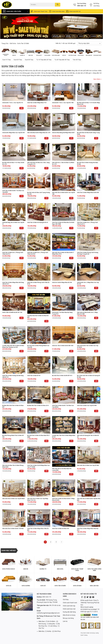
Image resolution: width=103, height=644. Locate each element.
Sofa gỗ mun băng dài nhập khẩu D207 (63, 133)
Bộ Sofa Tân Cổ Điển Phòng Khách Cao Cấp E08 (38, 346)
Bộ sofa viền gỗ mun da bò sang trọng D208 (88, 133)
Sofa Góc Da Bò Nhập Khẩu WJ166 (62, 282)
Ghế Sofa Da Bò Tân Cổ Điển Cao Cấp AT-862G (88, 346)
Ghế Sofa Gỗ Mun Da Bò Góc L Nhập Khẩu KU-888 (87, 313)
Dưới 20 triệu (18, 60)
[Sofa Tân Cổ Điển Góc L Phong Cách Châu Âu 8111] (89, 212)
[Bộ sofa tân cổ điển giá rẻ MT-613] (64, 365)
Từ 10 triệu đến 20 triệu (44, 60)
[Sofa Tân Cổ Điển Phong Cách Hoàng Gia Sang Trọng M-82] (89, 242)
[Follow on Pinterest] (90, 597)
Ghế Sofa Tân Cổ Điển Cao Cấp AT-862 (88, 465)
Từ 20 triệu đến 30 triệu (62, 60)
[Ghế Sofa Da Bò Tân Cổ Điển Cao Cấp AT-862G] (89, 335)
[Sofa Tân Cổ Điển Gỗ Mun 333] (64, 518)
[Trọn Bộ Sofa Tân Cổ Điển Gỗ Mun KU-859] (39, 303)
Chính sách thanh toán (39, 11)
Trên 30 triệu (77, 60)
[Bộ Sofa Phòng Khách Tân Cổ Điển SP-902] (14, 425)
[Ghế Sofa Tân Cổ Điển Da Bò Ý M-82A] (14, 518)
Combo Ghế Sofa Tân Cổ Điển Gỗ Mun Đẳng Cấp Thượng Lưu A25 (13, 346)
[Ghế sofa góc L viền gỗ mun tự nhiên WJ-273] (64, 152)
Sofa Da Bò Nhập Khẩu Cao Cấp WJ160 (13, 133)
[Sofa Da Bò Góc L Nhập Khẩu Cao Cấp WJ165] (89, 272)
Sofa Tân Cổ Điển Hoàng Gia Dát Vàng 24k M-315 (13, 376)
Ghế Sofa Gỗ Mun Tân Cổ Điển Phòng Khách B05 (13, 466)
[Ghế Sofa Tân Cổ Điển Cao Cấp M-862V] (14, 488)
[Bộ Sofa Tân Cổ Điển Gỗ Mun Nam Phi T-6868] (39, 425)
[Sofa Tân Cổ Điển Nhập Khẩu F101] (39, 92)
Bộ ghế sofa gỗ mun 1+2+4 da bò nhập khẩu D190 (88, 103)
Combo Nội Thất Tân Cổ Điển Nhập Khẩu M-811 (64, 436)
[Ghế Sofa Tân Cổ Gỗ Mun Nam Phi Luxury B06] (64, 456)
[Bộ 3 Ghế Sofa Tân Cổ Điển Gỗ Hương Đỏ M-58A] (89, 365)
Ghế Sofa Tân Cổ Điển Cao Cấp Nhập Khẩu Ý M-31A (38, 499)
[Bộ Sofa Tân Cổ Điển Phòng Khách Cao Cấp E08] (39, 335)
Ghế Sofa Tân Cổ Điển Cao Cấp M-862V (13, 499)
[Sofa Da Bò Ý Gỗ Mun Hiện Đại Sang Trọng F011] (64, 302)
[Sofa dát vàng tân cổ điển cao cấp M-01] (14, 212)
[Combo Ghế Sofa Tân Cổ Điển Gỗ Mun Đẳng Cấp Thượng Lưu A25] (14, 335)
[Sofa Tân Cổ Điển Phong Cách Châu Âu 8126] (39, 272)
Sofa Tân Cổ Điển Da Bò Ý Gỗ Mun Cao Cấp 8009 (13, 191)
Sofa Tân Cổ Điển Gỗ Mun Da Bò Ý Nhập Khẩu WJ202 (63, 499)
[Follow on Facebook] (82, 597)
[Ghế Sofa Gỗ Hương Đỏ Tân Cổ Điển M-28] (89, 425)
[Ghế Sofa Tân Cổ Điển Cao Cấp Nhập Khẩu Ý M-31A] (39, 488)
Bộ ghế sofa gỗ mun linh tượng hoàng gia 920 (39, 193)
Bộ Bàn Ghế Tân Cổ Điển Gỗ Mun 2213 (38, 406)
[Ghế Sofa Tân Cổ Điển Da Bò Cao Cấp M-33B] (64, 182)
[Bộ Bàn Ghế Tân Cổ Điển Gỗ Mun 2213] (39, 395)
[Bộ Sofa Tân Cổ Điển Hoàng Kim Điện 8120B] (89, 152)
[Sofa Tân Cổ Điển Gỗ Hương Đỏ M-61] (39, 212)
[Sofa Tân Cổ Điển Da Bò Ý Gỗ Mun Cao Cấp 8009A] (64, 395)
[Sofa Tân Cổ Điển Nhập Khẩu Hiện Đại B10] (89, 518)
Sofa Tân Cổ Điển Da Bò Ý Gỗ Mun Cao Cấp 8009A (63, 406)
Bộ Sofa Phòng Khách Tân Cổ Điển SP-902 (13, 436)
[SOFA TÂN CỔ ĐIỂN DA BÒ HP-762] (14, 302)
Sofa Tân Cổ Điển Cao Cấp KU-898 (87, 406)
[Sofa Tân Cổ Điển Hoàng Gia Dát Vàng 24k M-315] (14, 365)
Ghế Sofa (13, 43)
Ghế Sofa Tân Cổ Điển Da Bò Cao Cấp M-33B (64, 193)
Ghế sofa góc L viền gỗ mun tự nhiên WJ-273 (63, 163)
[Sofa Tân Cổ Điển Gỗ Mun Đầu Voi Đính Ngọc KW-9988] (64, 212)
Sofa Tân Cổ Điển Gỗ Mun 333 (61, 529)
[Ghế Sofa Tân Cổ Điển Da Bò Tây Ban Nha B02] (89, 488)
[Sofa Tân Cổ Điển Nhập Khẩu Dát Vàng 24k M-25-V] (14, 272)
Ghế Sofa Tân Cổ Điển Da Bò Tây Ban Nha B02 (89, 499)
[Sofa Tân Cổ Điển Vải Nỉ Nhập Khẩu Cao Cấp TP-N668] (39, 455)
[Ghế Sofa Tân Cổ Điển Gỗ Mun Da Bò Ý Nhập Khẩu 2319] (64, 242)
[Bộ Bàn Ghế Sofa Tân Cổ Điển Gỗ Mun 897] (14, 395)
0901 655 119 (82, 6)
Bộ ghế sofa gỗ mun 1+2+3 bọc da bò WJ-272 (13, 163)
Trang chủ (5, 43)
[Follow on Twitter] (88, 597)
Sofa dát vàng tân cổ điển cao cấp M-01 (13, 223)
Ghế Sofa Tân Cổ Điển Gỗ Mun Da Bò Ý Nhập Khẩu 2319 (63, 253)
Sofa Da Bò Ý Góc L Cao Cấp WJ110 (13, 103)
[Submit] (58, 5)
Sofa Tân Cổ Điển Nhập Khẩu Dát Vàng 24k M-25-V (13, 283)
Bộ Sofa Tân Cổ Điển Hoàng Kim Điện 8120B (88, 163)
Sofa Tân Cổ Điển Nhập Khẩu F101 (37, 103)
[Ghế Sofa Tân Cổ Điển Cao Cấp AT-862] (89, 455)
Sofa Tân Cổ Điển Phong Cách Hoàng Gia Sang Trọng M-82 (88, 253)
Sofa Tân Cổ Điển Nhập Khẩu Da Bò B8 (88, 193)
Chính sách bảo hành (57, 11)
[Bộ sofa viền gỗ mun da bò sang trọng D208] (89, 122)
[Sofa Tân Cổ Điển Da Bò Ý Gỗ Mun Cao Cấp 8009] (14, 181)
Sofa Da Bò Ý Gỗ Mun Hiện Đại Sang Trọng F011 (62, 313)
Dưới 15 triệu (7, 60)
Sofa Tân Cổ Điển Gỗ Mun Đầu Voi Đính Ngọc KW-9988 (63, 223)
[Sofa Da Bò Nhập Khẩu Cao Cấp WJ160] (14, 122)
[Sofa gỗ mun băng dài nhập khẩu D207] (64, 122)
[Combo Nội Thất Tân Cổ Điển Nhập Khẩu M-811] (64, 425)
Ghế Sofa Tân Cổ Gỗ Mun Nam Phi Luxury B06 (62, 469)
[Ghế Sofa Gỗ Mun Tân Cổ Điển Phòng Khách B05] (14, 455)
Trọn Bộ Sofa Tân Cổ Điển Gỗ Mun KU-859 (38, 316)
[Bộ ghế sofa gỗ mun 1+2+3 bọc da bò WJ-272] (14, 152)
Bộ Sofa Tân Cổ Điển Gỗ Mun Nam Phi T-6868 (39, 436)
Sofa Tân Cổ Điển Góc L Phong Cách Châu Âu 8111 (87, 223)
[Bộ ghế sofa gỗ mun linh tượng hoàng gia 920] (39, 182)
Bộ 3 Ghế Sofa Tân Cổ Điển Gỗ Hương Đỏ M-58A (89, 376)
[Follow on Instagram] (85, 597)
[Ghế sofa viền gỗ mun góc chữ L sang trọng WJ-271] (39, 152)
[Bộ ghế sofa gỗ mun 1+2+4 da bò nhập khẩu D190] (89, 92)
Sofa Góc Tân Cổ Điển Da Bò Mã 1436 (63, 346)
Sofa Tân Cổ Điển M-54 (34, 376)
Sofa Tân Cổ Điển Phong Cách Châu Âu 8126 (38, 283)
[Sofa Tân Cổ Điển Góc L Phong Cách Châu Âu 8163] (39, 242)
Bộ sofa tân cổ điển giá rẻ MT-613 (62, 376)
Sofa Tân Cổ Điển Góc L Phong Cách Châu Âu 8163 (38, 253)
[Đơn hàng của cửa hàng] (89, 43)
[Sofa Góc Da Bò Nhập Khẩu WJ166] (64, 272)
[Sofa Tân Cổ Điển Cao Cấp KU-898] (89, 395)
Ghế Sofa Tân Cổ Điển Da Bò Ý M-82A (13, 529)
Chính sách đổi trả (73, 11)
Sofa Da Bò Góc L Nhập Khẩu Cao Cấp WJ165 (88, 283)
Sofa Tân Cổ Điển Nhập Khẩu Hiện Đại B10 (88, 529)
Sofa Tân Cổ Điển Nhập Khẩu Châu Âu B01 (38, 529)
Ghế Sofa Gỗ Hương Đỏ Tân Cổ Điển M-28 (88, 436)
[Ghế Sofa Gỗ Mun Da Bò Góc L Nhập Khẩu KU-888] (89, 302)
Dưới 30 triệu (29, 60)
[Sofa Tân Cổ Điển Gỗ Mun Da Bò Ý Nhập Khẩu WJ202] (64, 488)
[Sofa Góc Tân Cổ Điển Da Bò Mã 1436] (64, 335)
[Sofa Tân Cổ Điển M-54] (39, 365)
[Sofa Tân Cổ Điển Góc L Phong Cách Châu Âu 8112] (14, 242)
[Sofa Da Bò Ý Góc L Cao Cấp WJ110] (14, 92)
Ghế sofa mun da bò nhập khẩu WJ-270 (39, 133)
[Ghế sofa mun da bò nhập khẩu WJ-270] (39, 122)
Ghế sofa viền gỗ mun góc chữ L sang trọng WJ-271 (38, 163)
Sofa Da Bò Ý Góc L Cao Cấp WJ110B (63, 103)
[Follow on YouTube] (93, 597)
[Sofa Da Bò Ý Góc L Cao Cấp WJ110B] (64, 92)
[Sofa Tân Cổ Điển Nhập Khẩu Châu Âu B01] (39, 518)
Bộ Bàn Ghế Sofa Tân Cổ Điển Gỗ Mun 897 (13, 406)
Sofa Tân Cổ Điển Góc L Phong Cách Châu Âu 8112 (13, 253)
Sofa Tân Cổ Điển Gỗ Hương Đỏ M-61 (38, 222)
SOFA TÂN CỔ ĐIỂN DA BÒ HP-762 (12, 312)
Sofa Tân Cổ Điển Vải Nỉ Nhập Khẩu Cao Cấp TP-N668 (38, 466)
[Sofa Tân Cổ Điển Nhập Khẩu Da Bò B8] (89, 182)
